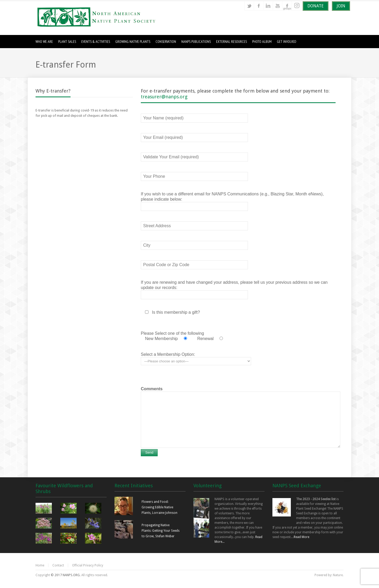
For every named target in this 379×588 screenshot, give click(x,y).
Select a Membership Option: (168, 354)
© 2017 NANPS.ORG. (66, 575)
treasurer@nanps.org (164, 97)
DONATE (316, 6)
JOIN (341, 6)
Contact (58, 565)
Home (40, 565)
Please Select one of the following (172, 333)
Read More (301, 537)
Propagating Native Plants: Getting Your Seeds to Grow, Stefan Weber (161, 531)
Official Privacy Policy (88, 565)
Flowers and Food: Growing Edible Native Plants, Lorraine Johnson (159, 507)
